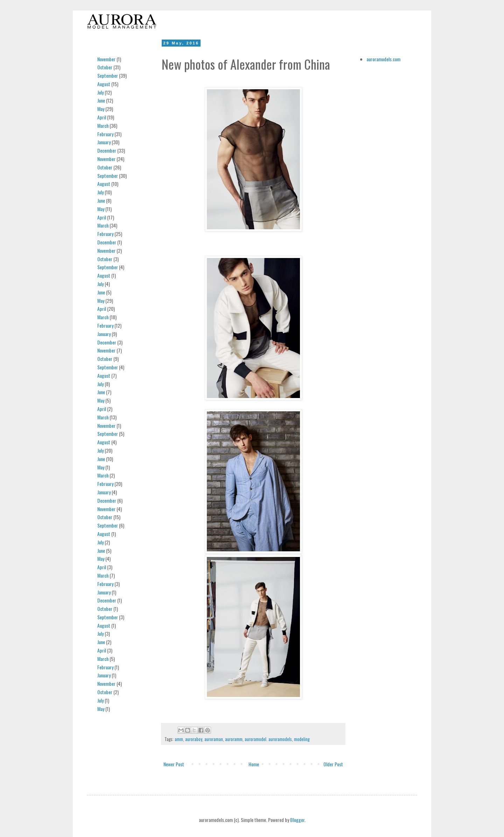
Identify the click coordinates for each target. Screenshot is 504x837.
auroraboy (194, 739)
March (103, 125)
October (105, 67)
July (100, 92)
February (105, 134)
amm (179, 739)
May (101, 109)
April (102, 117)
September (108, 75)
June (101, 100)
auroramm (234, 739)
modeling (302, 739)
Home (254, 764)
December (107, 150)
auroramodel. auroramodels (268, 739)
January (104, 142)
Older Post (333, 764)
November (106, 59)
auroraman (214, 739)
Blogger (297, 820)
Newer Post (174, 764)
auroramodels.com (383, 59)
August (104, 84)
